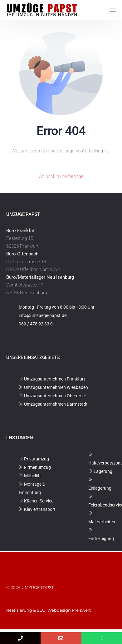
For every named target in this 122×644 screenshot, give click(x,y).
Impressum (19, 574)
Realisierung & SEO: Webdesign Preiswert (49, 610)
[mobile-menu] (108, 10)
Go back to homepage (61, 176)
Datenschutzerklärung (55, 574)
